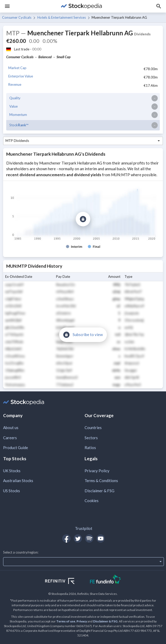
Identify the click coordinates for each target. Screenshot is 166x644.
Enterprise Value (21, 76)
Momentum (18, 115)
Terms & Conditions (101, 481)
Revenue (15, 84)
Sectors (91, 438)
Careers (10, 438)
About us (11, 428)
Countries (93, 428)
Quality (15, 98)
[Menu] (7, 6)
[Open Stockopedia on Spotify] (89, 538)
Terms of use (66, 621)
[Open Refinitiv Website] (65, 582)
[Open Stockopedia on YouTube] (101, 538)
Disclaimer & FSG (99, 491)
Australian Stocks (18, 481)
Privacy (82, 621)
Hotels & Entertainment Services (62, 17)
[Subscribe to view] (83, 219)
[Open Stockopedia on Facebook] (66, 538)
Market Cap (17, 68)
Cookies (92, 501)
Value (13, 106)
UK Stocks (12, 471)
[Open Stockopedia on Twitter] (78, 538)
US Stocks (12, 491)
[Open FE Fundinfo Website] (105, 580)
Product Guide (16, 448)
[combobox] (83, 141)
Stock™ (19, 125)
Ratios (90, 448)
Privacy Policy (97, 471)
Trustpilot (84, 528)
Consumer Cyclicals (17, 17)
